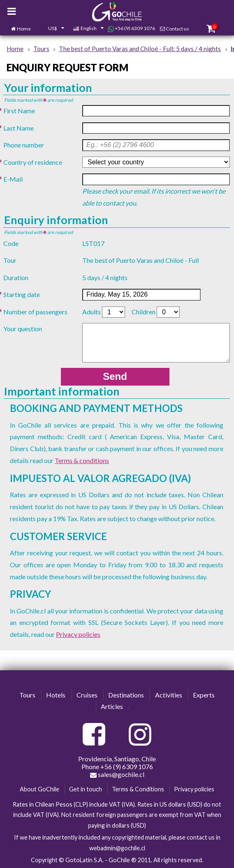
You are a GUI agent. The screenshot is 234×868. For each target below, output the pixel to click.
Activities (169, 695)
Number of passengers (35, 312)
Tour (10, 260)
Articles (112, 706)
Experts (204, 695)
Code (11, 243)
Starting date (22, 294)
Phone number (24, 145)
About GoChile (39, 789)
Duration (16, 277)
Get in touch (86, 789)
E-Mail (13, 179)
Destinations (126, 695)
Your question (23, 329)
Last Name (19, 128)
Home (24, 29)
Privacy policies (78, 634)
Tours (27, 695)
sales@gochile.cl (117, 774)
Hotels (56, 695)
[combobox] (52, 29)
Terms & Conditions (138, 789)
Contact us (177, 29)
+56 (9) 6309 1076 (131, 28)
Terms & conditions (82, 460)
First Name (19, 111)
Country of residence (33, 162)
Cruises (87, 695)
